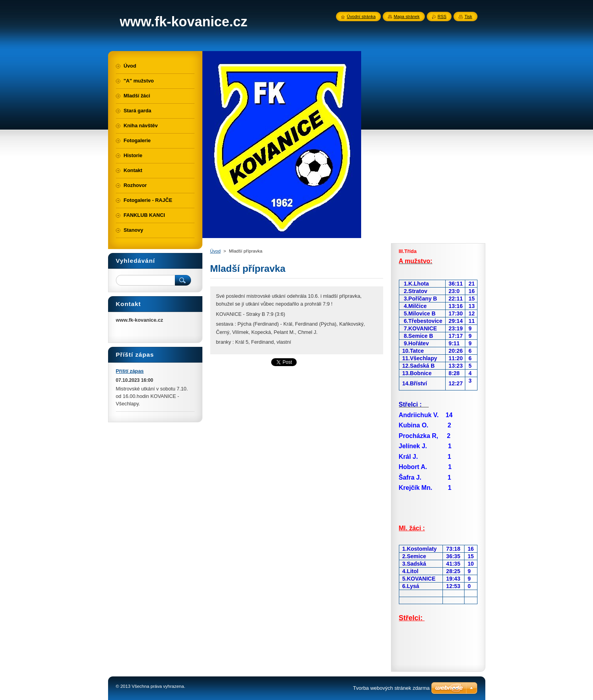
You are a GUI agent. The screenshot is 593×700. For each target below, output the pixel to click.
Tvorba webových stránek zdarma (391, 688)
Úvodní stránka (361, 16)
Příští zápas (130, 371)
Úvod (216, 251)
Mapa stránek (407, 16)
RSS (442, 16)
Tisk (468, 16)
